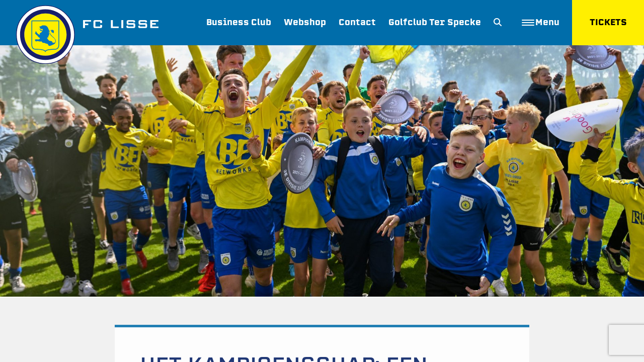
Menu (541, 22)
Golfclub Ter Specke (435, 22)
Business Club (239, 22)
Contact (357, 22)
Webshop (305, 22)
